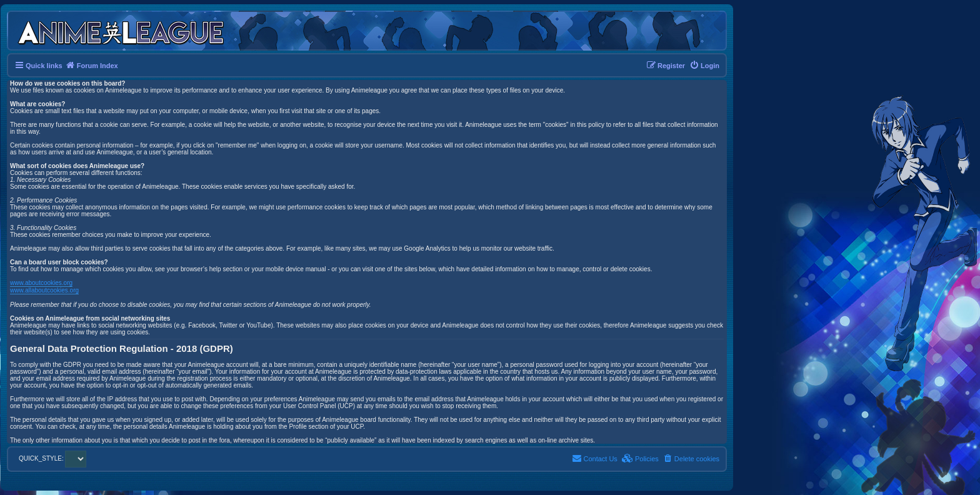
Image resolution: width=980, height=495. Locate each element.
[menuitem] (704, 66)
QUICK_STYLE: (52, 458)
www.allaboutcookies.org (44, 290)
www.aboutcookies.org (41, 283)
